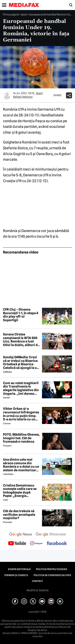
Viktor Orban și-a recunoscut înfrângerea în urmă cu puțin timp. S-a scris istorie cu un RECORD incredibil (21, 414)
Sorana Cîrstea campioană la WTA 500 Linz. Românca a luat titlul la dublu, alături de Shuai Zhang (21, 340)
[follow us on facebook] (57, 544)
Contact (37, 581)
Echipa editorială (19, 569)
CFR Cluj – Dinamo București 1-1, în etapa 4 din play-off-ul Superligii (21, 315)
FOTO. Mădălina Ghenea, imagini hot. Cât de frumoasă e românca (21, 438)
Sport (24, 14)
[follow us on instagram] (36, 544)
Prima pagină (11, 14)
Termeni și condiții (16, 575)
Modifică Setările (38, 590)
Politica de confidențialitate (52, 575)
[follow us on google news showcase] (51, 535)
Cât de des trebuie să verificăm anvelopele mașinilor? (19, 515)
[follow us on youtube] (17, 544)
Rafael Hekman (23, 97)
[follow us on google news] (21, 535)
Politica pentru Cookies (51, 569)
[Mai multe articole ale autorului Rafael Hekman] (7, 95)
